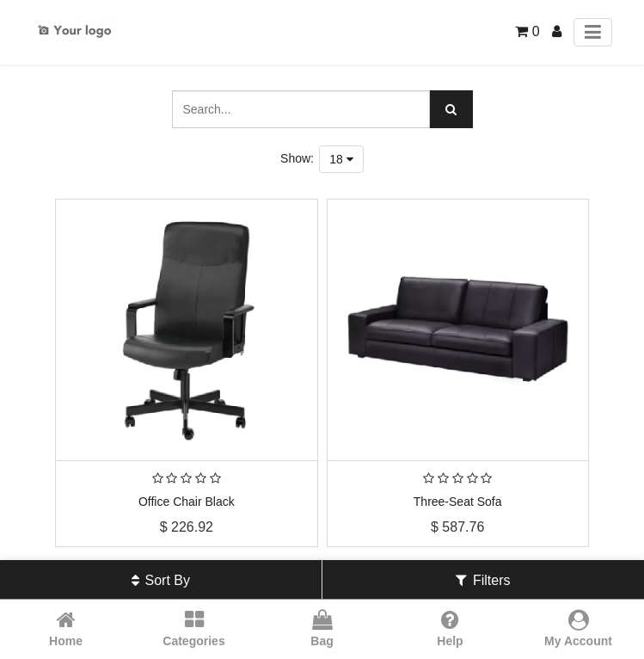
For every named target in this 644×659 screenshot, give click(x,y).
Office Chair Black (187, 502)
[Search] (451, 109)
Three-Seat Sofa (458, 502)
